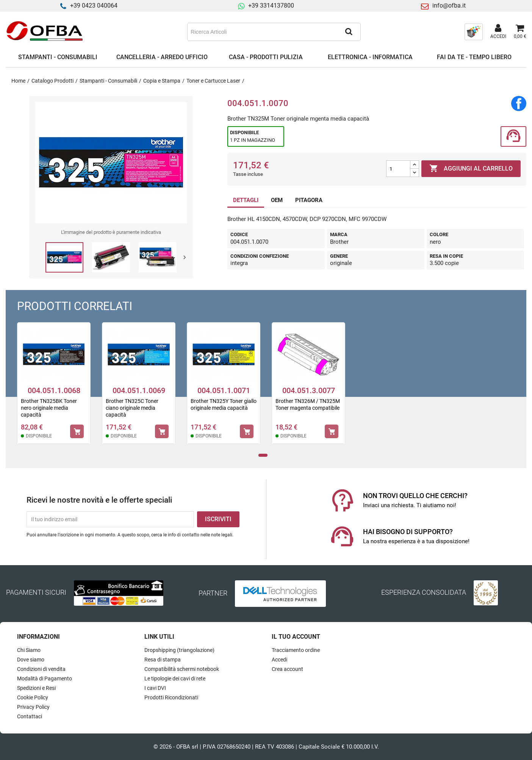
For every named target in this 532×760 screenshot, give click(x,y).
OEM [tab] (277, 200)
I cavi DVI (155, 688)
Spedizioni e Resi (36, 688)
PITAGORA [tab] (309, 200)
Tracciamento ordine (296, 650)
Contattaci (30, 716)
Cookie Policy (33, 697)
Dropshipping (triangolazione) (179, 650)
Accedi (279, 660)
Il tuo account (296, 637)
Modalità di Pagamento (45, 679)
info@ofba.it (449, 5)
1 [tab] (263, 455)
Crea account (287, 669)
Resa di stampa (163, 660)
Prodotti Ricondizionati (171, 697)
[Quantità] (398, 169)
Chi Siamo (29, 650)
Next (185, 257)
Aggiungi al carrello (471, 169)
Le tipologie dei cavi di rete (175, 679)
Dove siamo (31, 660)
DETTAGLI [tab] (246, 200)
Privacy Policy (33, 707)
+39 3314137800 (271, 5)
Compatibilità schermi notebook (182, 669)
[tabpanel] (54, 388)
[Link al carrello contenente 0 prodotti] (520, 32)
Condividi (519, 103)
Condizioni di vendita (41, 669)
